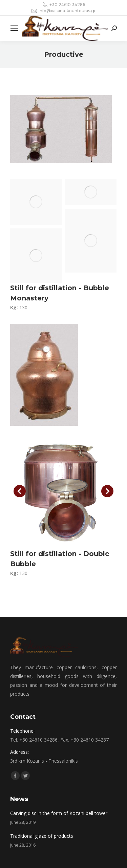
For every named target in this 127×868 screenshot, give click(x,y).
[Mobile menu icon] (14, 28)
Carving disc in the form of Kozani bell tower (59, 813)
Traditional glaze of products (42, 836)
